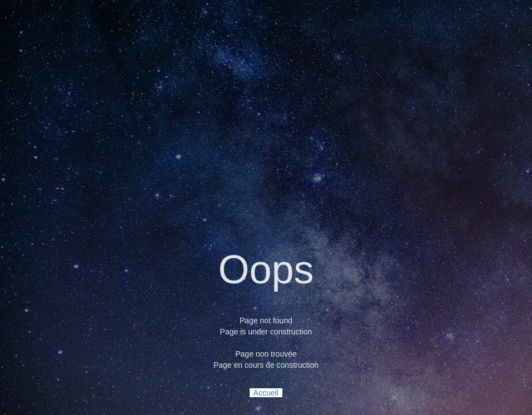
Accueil (266, 393)
